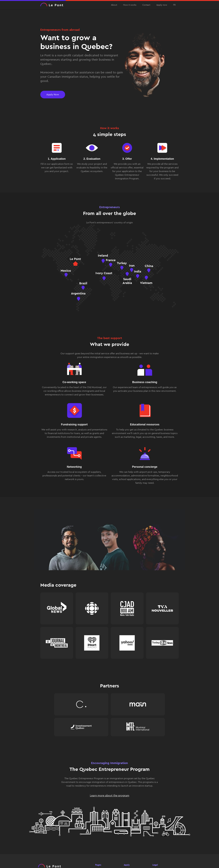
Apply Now (53, 94)
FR (174, 5)
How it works (130, 5)
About (114, 5)
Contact (146, 5)
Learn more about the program (110, 796)
